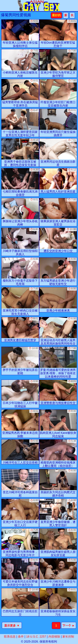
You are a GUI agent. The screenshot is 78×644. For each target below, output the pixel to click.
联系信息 (10, 637)
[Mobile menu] (4, 6)
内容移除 (54, 637)
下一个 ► (69, 626)
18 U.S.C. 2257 (36, 637)
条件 (21, 637)
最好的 (56, 15)
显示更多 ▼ (12, 626)
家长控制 (68, 637)
